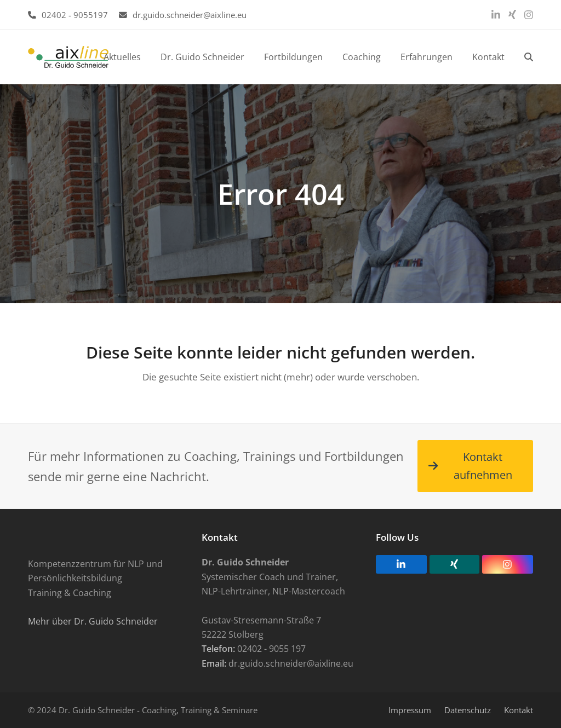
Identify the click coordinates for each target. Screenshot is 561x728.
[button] (529, 57)
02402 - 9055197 (75, 15)
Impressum (410, 710)
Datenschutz (468, 710)
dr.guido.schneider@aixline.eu (190, 15)
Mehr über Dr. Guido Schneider (93, 621)
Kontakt (519, 710)
